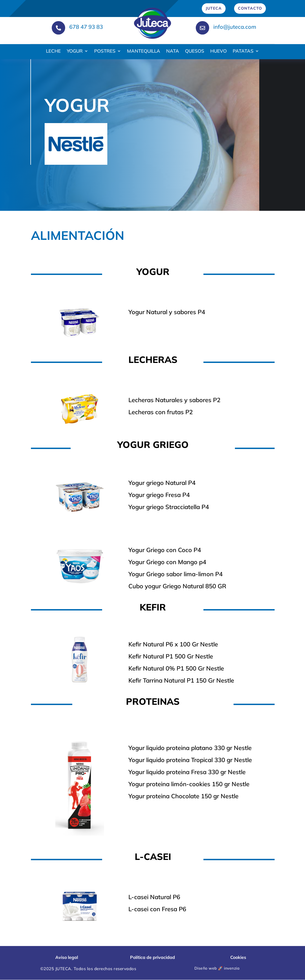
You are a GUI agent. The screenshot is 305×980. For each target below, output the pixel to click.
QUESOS (195, 51)
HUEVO (218, 51)
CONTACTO (250, 8)
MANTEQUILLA (144, 51)
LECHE (53, 51)
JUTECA (214, 8)
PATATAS (243, 51)
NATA (173, 51)
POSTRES (105, 51)
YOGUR (75, 51)
